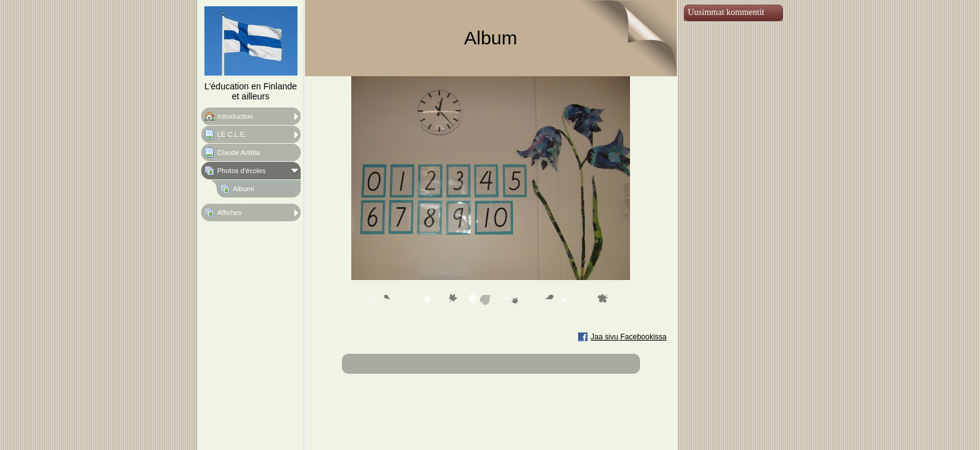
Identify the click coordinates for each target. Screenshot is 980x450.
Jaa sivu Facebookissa (628, 337)
